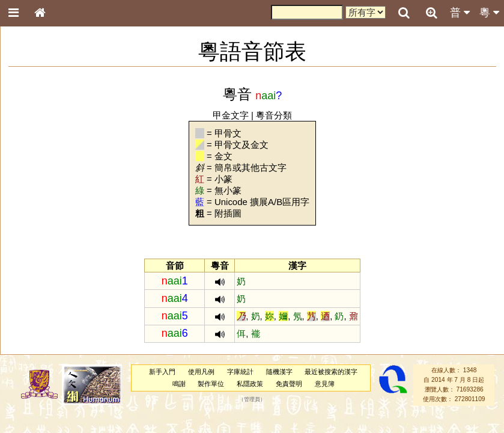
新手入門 (162, 372)
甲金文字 (231, 115)
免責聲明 (289, 384)
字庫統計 (240, 372)
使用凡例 (201, 372)
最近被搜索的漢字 (331, 372)
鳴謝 (179, 384)
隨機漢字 (279, 372)
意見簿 (325, 384)
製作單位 (211, 384)
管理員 (252, 399)
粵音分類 (274, 115)
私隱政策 (250, 384)
